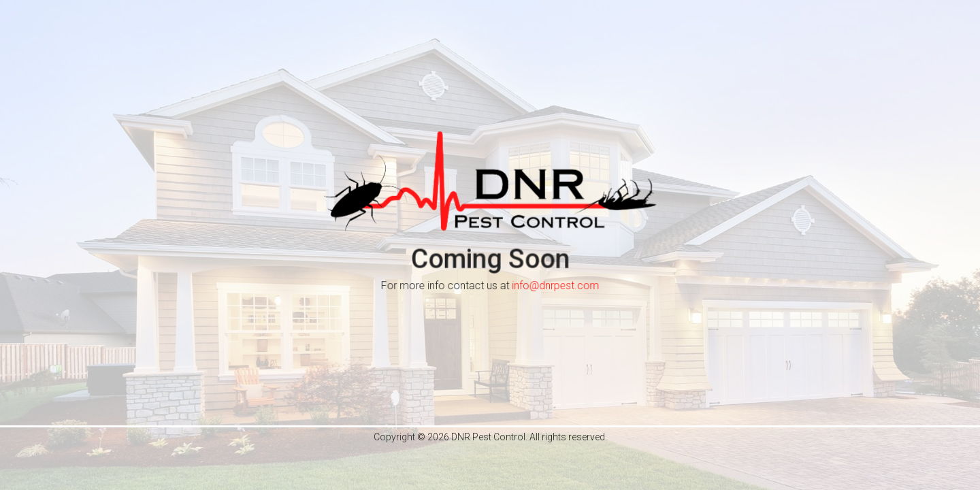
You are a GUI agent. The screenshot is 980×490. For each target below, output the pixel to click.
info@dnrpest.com (555, 286)
